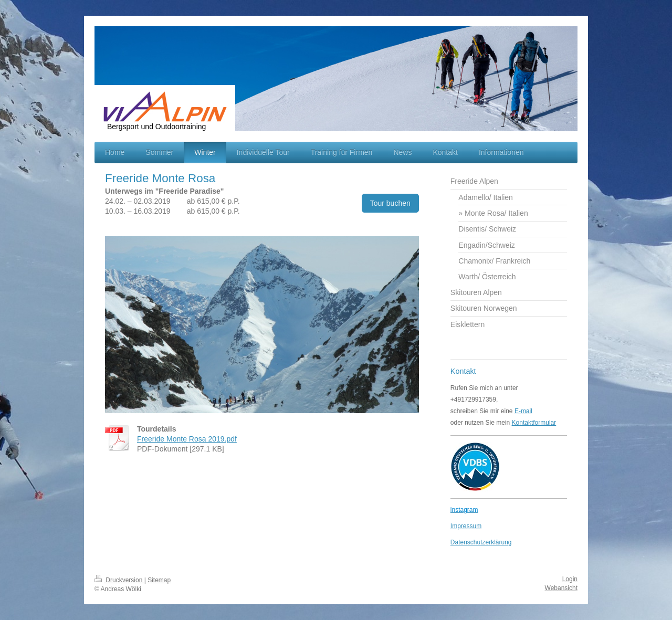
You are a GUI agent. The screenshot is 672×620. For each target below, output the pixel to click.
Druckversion (119, 580)
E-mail (523, 411)
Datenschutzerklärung (481, 542)
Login (570, 579)
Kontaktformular (534, 423)
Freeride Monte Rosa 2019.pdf (187, 439)
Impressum (466, 526)
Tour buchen (390, 203)
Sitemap (159, 580)
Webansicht (561, 588)
